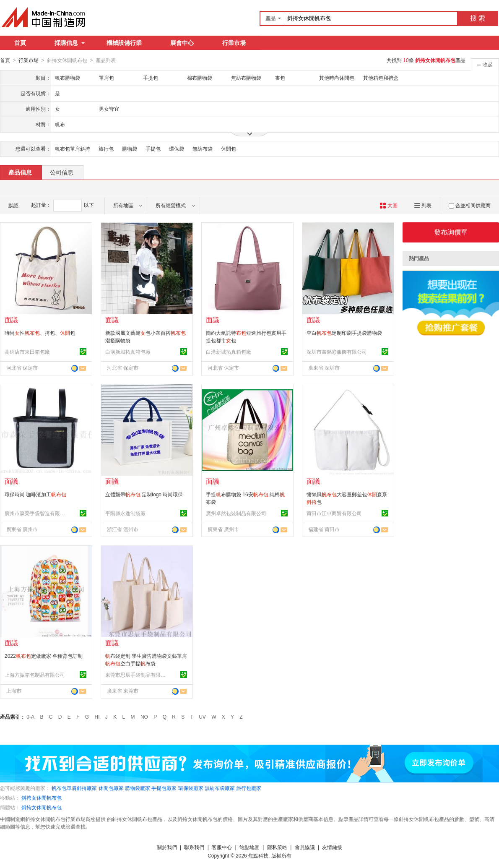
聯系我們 (194, 847)
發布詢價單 (451, 232)
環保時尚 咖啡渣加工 (35, 494)
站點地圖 (249, 847)
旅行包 (106, 149)
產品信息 (20, 172)
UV (202, 717)
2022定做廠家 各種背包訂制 (44, 656)
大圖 (389, 205)
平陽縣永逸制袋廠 (125, 513)
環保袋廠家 (191, 788)
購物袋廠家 (138, 788)
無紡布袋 (203, 149)
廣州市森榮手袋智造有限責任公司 (36, 513)
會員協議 (305, 847)
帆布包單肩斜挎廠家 (74, 788)
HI (97, 717)
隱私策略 (277, 847)
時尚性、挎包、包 (40, 333)
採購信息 (70, 43)
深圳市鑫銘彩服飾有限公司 (337, 352)
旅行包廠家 (249, 788)
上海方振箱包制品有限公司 (35, 675)
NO (144, 717)
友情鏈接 (332, 847)
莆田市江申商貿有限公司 (334, 513)
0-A (30, 717)
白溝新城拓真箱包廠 (128, 352)
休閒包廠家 (111, 788)
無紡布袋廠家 (220, 788)
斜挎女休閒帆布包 (42, 798)
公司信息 (62, 172)
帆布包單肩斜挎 (73, 149)
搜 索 (478, 18)
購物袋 (130, 149)
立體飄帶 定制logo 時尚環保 (144, 494)
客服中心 (222, 847)
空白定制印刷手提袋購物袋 (344, 333)
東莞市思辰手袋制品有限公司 (137, 675)
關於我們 (167, 847)
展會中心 (182, 43)
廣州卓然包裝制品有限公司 (236, 513)
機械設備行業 (124, 43)
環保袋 (177, 149)
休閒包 (229, 149)
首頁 (20, 43)
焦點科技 (258, 855)
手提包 (153, 149)
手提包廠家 (164, 788)
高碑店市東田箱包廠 (27, 352)
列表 (423, 205)
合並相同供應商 (470, 205)
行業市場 (234, 43)
